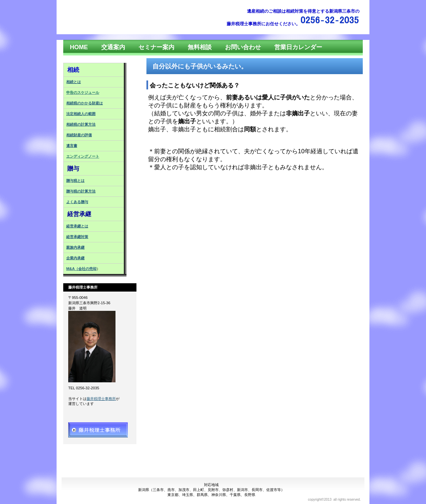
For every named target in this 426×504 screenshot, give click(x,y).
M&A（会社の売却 (81, 269)
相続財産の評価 (79, 135)
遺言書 (72, 146)
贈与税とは (75, 181)
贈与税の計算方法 (81, 191)
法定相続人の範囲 (81, 114)
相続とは (74, 82)
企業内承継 (75, 258)
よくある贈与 (77, 202)
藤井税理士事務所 (101, 399)
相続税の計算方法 (81, 124)
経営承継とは (77, 226)
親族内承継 (75, 247)
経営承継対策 (77, 237)
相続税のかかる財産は (85, 103)
